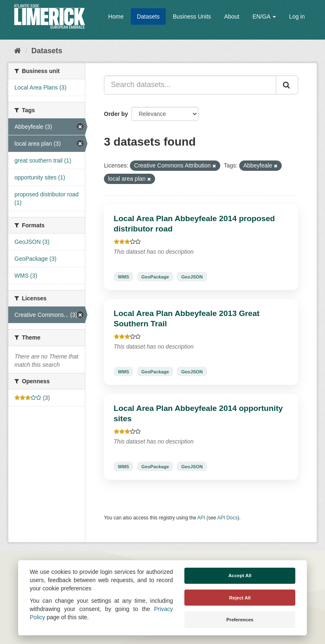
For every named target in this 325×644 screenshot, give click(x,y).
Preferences (240, 620)
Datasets (148, 17)
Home (116, 17)
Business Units (192, 17)
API (201, 518)
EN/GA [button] (264, 17)
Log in (297, 17)
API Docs (228, 518)
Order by (116, 114)
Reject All (240, 598)
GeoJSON (192, 276)
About (232, 17)
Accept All (240, 576)
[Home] (18, 51)
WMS (124, 276)
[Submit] (287, 85)
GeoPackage (155, 276)
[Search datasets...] (190, 85)
